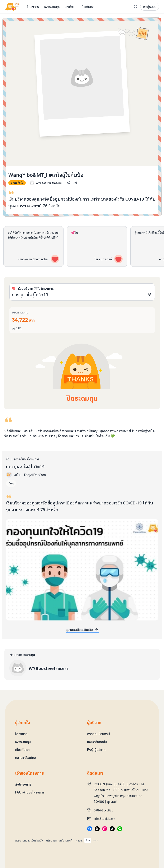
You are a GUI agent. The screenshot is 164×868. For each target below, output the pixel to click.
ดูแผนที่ (112, 802)
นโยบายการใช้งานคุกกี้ (59, 840)
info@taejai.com (104, 819)
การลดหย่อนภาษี (99, 734)
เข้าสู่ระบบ (150, 7)
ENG (96, 840)
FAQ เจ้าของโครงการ (30, 792)
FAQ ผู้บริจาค (96, 750)
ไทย (88, 840)
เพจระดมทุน (23, 742)
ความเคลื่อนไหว (25, 758)
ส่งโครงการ (23, 784)
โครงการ (21, 734)
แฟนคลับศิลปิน (97, 742)
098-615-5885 (103, 810)
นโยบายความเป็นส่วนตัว (29, 840)
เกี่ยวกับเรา (22, 750)
